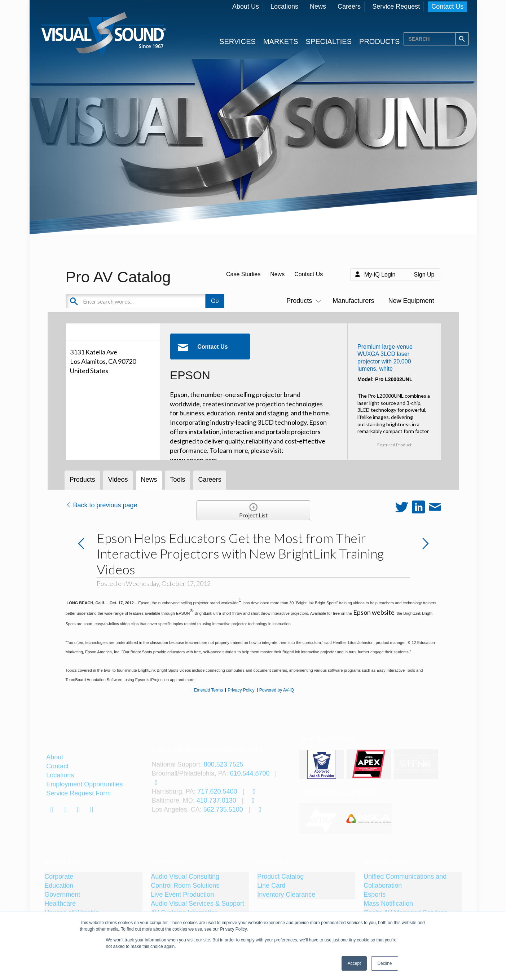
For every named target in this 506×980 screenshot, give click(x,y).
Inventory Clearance (286, 895)
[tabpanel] (322, 818)
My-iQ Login (380, 275)
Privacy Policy (241, 690)
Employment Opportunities (84, 784)
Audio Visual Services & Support (197, 904)
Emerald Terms (208, 690)
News (318, 6)
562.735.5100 (223, 809)
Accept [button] (354, 963)
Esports (375, 895)
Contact (57, 766)
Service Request (396, 6)
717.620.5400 (217, 791)
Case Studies (243, 274)
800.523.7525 (224, 764)
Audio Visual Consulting (185, 877)
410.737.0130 (216, 800)
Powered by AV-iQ (277, 690)
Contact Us (447, 6)
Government (62, 895)
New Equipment (411, 301)
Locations (284, 6)
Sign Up (424, 275)
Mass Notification (388, 904)
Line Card (271, 886)
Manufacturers (353, 301)
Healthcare (60, 904)
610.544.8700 (250, 773)
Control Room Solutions (185, 886)
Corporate (59, 877)
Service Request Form (78, 793)
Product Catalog (280, 877)
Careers (349, 6)
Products (302, 301)
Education (59, 886)
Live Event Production (182, 895)
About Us (246, 6)
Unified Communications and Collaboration (405, 881)
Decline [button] (384, 963)
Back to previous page (102, 505)
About (55, 757)
